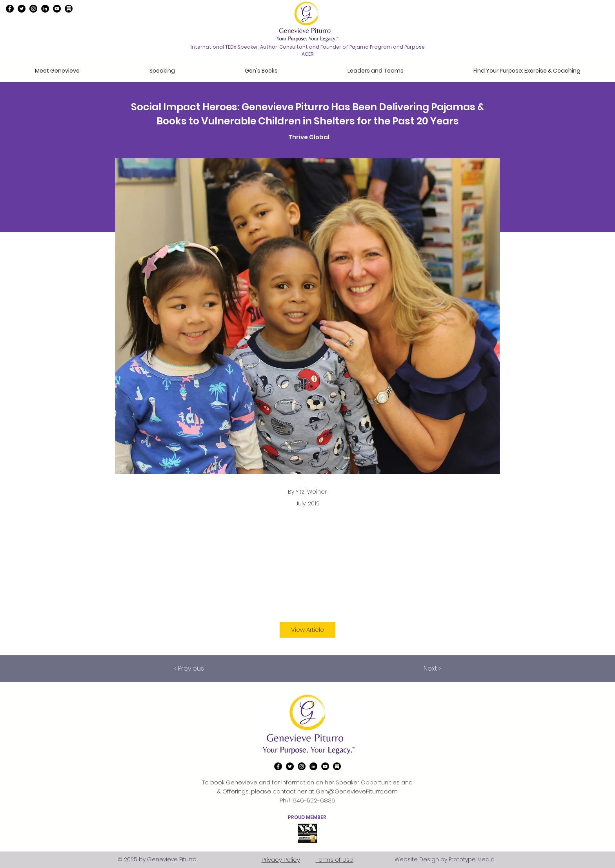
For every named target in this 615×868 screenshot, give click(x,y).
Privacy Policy (281, 860)
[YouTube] (57, 9)
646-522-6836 (314, 800)
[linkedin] (45, 9)
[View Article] (307, 630)
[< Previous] (200, 669)
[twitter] (22, 9)
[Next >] (421, 669)
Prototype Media (472, 859)
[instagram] (33, 9)
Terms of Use (335, 860)
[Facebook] (10, 9)
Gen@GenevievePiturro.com (357, 791)
